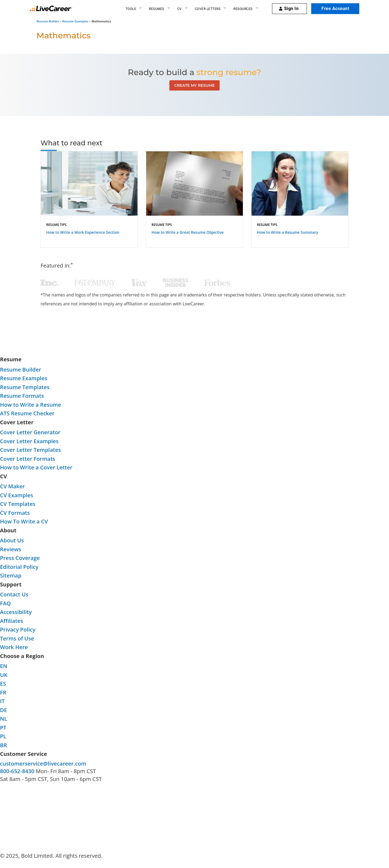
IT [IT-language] (2, 701)
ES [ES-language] (3, 684)
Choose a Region (22, 656)
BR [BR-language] (4, 745)
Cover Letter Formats (28, 459)
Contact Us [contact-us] (14, 594)
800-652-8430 (17, 771)
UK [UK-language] (4, 675)
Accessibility (16, 612)
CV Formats (15, 513)
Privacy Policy (18, 630)
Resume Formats (22, 396)
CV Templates (18, 504)
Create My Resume (194, 85)
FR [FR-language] (3, 692)
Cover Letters (208, 9)
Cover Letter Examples (29, 441)
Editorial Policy (19, 567)
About (8, 530)
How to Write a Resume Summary (288, 232)
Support (11, 584)
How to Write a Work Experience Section (83, 232)
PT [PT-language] (3, 728)
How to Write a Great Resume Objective (188, 232)
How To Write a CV (24, 521)
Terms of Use (17, 638)
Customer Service (24, 754)
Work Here (14, 647)
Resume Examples (75, 21)
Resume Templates (25, 387)
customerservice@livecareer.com (43, 764)
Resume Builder (48, 21)
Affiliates (11, 621)
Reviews (11, 549)
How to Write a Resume (31, 405)
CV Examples (16, 495)
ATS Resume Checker (27, 413)
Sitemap (11, 575)
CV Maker (12, 486)
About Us (12, 540)
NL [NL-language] (4, 719)
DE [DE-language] (4, 710)
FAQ (5, 603)
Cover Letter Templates (30, 450)
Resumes (157, 9)
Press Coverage (20, 558)
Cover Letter (17, 422)
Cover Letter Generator (30, 432)
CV (180, 9)
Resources (243, 9)
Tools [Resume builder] (131, 9)
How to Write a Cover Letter (36, 467)
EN (4, 666)
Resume (11, 359)
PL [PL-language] (3, 736)
